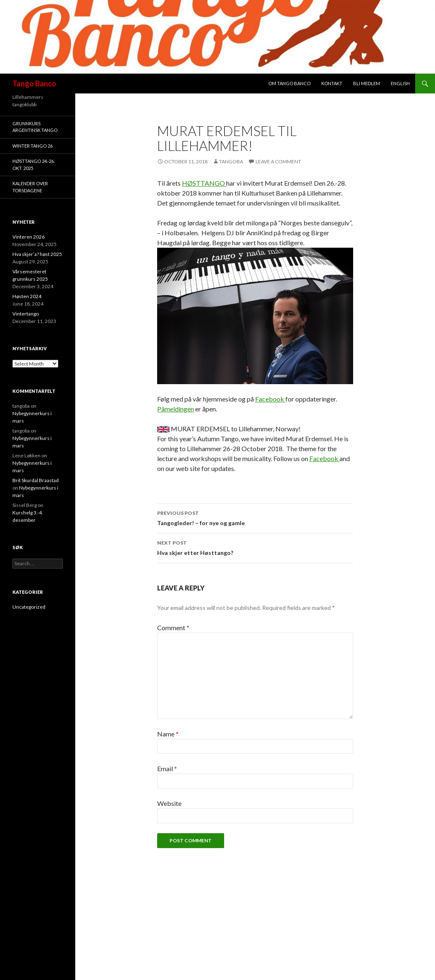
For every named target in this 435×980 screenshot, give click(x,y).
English (400, 83)
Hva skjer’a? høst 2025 (37, 254)
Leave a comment (278, 161)
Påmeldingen (176, 409)
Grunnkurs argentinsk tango (35, 127)
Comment (173, 627)
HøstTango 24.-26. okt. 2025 (33, 165)
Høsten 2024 (27, 296)
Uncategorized (29, 607)
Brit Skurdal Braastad (36, 480)
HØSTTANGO (204, 183)
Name (168, 734)
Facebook (270, 399)
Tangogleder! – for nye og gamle (255, 517)
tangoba (231, 161)
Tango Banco (34, 84)
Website (169, 803)
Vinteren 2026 (29, 237)
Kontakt (332, 83)
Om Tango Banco (289, 83)
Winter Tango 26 (32, 146)
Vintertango (26, 314)
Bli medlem (367, 83)
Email (167, 768)
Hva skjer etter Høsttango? (255, 547)
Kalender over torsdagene (30, 187)
